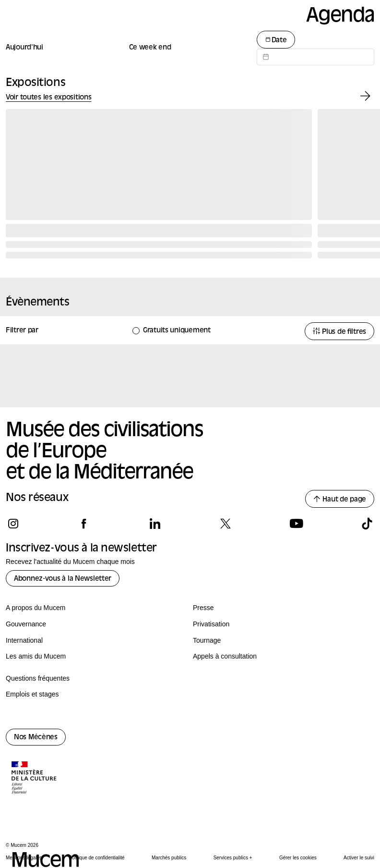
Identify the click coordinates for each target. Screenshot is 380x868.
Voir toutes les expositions (48, 98)
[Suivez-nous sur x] (225, 524)
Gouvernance (26, 624)
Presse (203, 608)
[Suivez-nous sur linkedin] (155, 524)
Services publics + (233, 858)
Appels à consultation (225, 656)
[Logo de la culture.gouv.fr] (35, 779)
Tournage (207, 640)
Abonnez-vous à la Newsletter (63, 579)
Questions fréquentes (38, 678)
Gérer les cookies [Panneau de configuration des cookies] (298, 858)
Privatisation (211, 624)
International (24, 640)
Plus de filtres (339, 332)
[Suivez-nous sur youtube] (296, 524)
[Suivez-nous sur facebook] (84, 524)
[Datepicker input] (315, 57)
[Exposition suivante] (365, 96)
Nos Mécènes (36, 738)
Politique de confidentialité (96, 858)
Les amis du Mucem (36, 656)
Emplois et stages (32, 694)
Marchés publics (169, 858)
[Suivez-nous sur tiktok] (367, 524)
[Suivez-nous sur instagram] (13, 524)
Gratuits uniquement (177, 331)
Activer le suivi (359, 858)
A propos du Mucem (36, 608)
